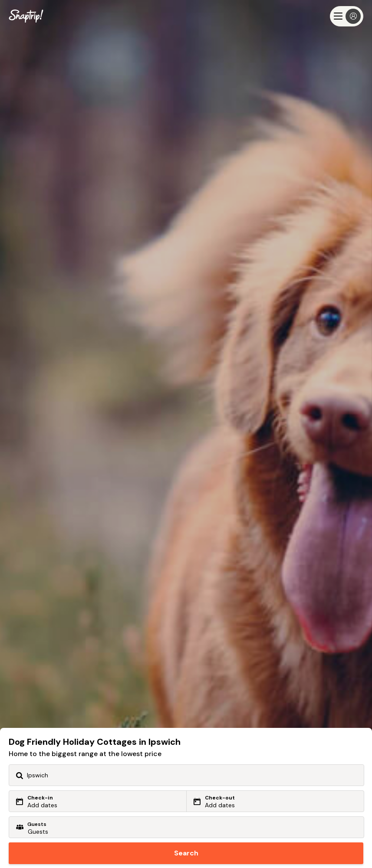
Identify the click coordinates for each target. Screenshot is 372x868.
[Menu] (347, 16)
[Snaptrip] (26, 16)
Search (186, 853)
